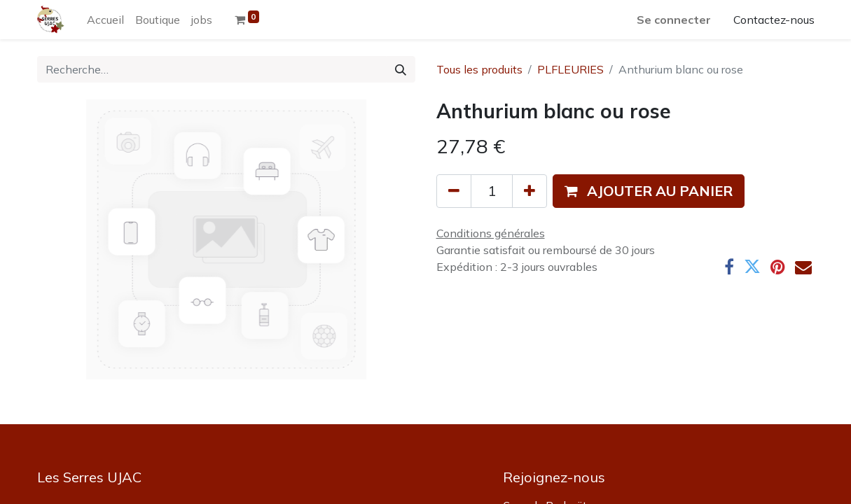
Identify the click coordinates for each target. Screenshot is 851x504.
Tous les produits (479, 69)
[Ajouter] (530, 191)
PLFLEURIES (570, 69)
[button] (649, 191)
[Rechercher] (401, 69)
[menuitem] (105, 20)
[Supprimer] (454, 191)
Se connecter (674, 20)
